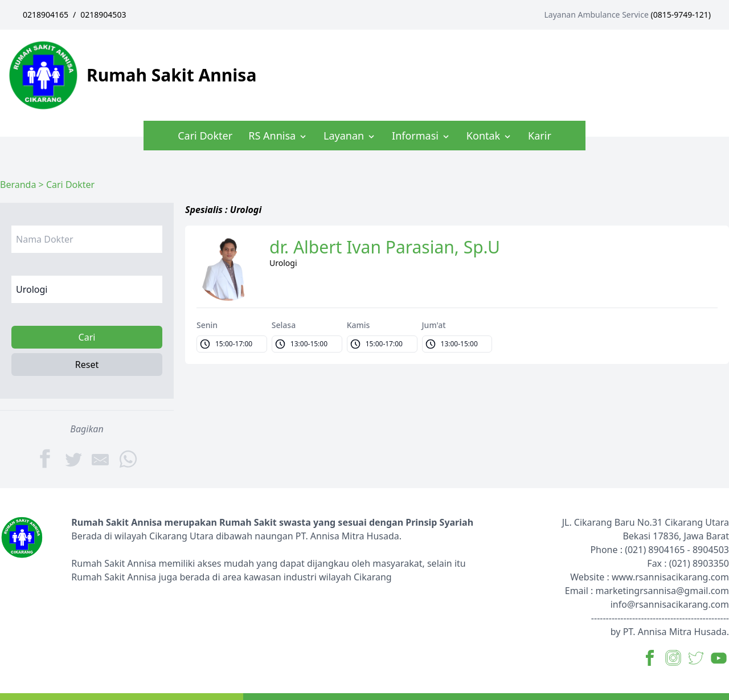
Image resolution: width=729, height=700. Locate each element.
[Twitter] (73, 459)
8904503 (711, 550)
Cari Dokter (205, 136)
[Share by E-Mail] (101, 459)
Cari (87, 337)
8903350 (711, 563)
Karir (540, 136)
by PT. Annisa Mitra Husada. (670, 632)
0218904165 (46, 15)
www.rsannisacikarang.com (670, 577)
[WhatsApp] (128, 458)
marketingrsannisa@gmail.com (662, 591)
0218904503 (103, 15)
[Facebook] (46, 459)
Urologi (283, 263)
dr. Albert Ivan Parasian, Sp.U (385, 247)
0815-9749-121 (681, 15)
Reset (87, 365)
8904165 (666, 550)
